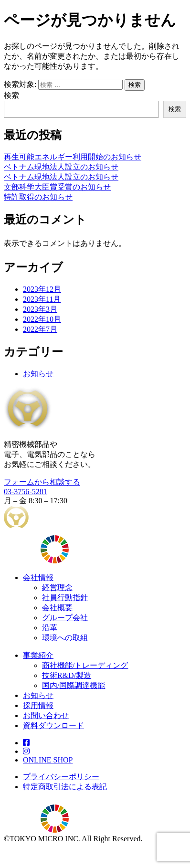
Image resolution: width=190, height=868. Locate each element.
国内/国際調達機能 (74, 685)
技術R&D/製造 (67, 675)
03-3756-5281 (26, 492)
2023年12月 (42, 289)
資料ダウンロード (53, 725)
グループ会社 (65, 618)
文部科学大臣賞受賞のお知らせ (57, 187)
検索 (11, 95)
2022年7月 (40, 329)
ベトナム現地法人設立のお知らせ (61, 167)
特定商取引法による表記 (65, 787)
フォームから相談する (42, 482)
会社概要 (57, 608)
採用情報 (38, 705)
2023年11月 (42, 299)
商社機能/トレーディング (85, 665)
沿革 (50, 628)
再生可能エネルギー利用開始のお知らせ (73, 157)
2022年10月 (42, 319)
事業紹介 (38, 655)
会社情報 (38, 577)
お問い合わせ (46, 715)
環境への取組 (65, 638)
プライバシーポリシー (61, 777)
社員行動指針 (65, 598)
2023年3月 (40, 309)
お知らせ (38, 374)
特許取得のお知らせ (38, 197)
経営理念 (57, 587)
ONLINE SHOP (48, 760)
